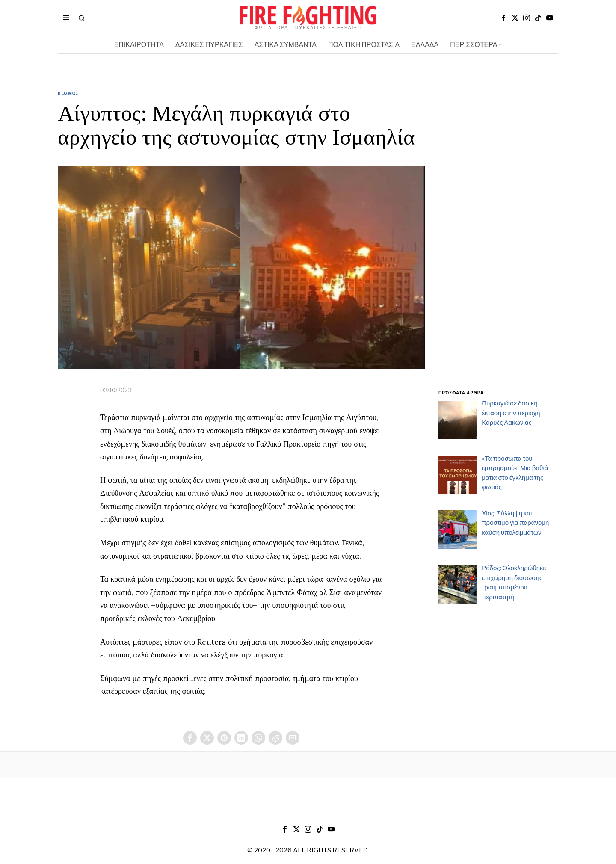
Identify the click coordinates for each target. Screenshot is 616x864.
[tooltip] (503, 18)
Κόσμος (68, 93)
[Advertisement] (498, 245)
